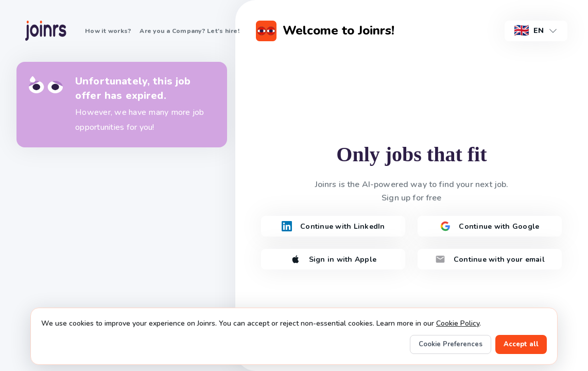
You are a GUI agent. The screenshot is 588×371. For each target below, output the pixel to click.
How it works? (108, 31)
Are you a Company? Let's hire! (189, 31)
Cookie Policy (458, 323)
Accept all (521, 344)
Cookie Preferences (451, 344)
